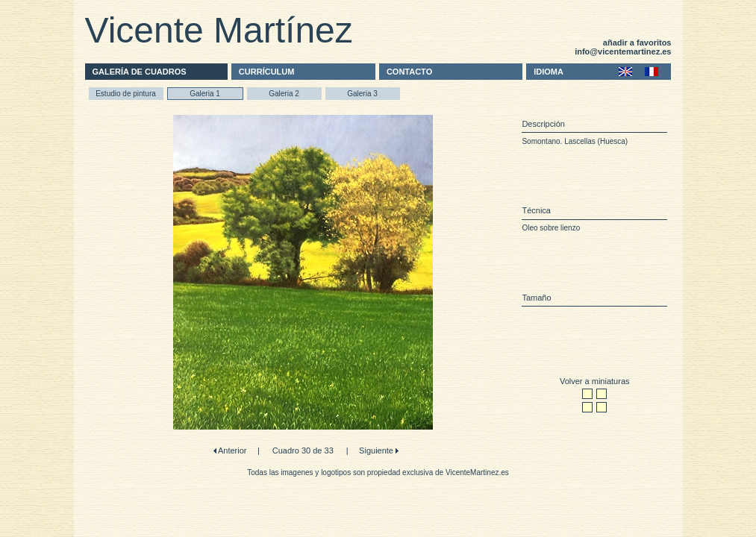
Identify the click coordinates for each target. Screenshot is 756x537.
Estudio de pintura (126, 94)
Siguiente (377, 450)
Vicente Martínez (219, 30)
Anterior (232, 450)
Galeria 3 (362, 94)
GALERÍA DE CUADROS (140, 72)
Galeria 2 (284, 94)
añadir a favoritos (637, 43)
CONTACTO (409, 72)
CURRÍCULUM (267, 72)
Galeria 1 (205, 94)
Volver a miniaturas (595, 381)
